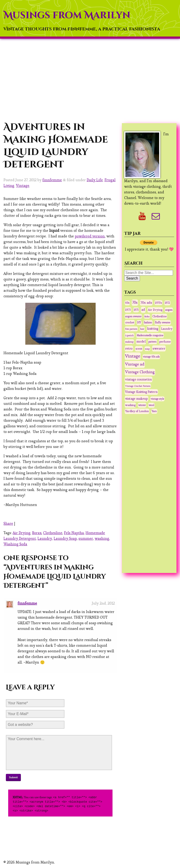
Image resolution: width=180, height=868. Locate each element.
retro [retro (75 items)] (129, 348)
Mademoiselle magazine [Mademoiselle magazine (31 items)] (150, 335)
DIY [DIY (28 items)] (139, 322)
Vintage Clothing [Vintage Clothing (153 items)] (140, 372)
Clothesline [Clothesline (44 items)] (159, 316)
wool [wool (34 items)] (151, 405)
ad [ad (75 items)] (143, 310)
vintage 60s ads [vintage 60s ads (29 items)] (151, 357)
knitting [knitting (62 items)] (153, 329)
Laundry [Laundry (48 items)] (167, 329)
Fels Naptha (74, 533)
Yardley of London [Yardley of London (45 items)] (137, 411)
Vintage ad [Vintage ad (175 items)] (135, 364)
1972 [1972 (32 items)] (167, 303)
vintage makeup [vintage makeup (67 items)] (137, 399)
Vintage (23, 186)
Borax (37, 533)
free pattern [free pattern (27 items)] (131, 329)
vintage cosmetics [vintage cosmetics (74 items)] (139, 379)
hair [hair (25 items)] (142, 329)
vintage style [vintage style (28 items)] (157, 399)
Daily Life (95, 180)
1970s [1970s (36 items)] (158, 303)
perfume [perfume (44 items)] (165, 342)
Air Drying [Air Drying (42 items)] (155, 310)
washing (102, 538)
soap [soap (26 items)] (147, 349)
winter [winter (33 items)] (142, 405)
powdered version (90, 236)
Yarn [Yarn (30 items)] (154, 411)
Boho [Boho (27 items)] (147, 316)
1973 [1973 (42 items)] (128, 310)
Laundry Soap (65, 538)
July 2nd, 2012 (103, 603)
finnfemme (52, 180)
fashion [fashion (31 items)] (148, 322)
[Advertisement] (90, 80)
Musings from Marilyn (67, 15)
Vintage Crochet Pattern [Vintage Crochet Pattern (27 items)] (138, 386)
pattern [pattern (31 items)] (152, 342)
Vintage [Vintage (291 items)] (133, 356)
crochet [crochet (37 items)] (130, 322)
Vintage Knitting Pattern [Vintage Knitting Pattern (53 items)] (141, 392)
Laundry (45, 538)
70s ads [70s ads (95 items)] (146, 302)
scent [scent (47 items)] (139, 349)
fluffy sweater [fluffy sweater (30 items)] (163, 322)
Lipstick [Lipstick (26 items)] (129, 335)
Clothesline (53, 533)
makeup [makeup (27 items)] (129, 342)
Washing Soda (15, 544)
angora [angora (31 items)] (169, 310)
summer (86, 538)
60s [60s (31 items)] (127, 303)
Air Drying (22, 533)
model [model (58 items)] (141, 342)
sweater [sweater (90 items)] (159, 348)
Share (8, 523)
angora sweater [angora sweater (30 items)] (133, 316)
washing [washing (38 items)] (130, 405)
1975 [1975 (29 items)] (136, 310)
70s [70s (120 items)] (135, 303)
